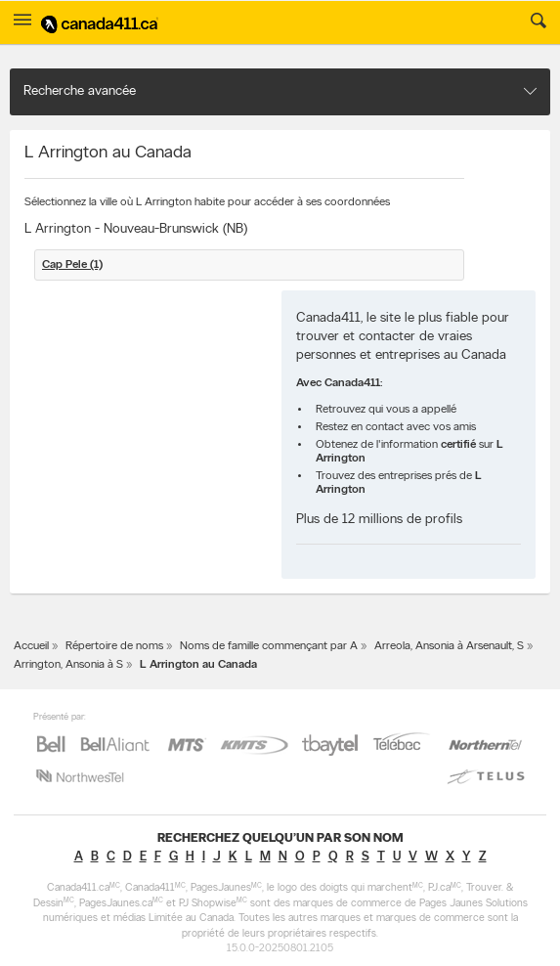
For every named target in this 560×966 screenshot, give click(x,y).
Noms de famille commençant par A (269, 646)
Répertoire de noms (114, 646)
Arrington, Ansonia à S (68, 665)
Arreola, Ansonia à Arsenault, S (449, 646)
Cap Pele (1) (72, 265)
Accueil (31, 646)
